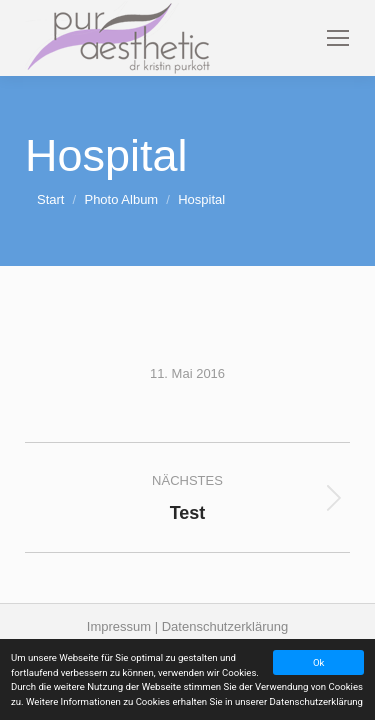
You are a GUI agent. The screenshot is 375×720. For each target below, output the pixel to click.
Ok (318, 662)
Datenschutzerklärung (225, 626)
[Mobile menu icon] (338, 38)
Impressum (121, 626)
